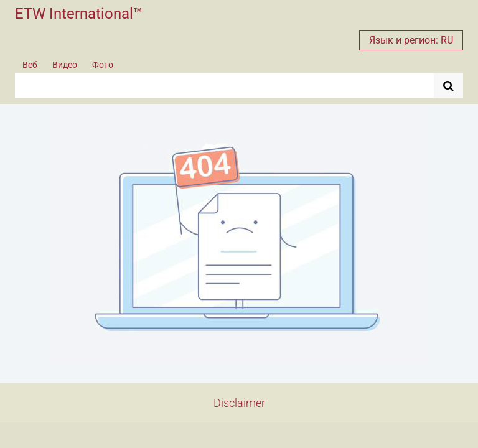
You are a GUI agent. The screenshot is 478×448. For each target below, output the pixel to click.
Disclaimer (239, 403)
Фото (103, 65)
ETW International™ (79, 14)
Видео (65, 65)
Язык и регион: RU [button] (411, 40)
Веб (30, 65)
